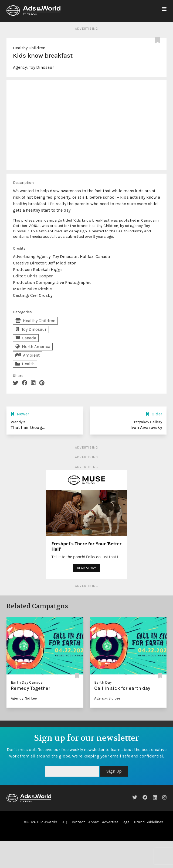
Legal (126, 822)
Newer (20, 414)
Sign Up (114, 771)
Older (154, 414)
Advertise (110, 822)
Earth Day (103, 682)
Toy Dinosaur (41, 67)
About (94, 822)
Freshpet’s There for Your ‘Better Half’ (87, 546)
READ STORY (86, 568)
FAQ (64, 822)
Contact (78, 822)
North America (33, 347)
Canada (26, 338)
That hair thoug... (28, 427)
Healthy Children (29, 48)
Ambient (28, 355)
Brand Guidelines (149, 822)
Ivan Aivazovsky (146, 427)
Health (25, 364)
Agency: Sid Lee (24, 698)
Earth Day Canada (27, 682)
